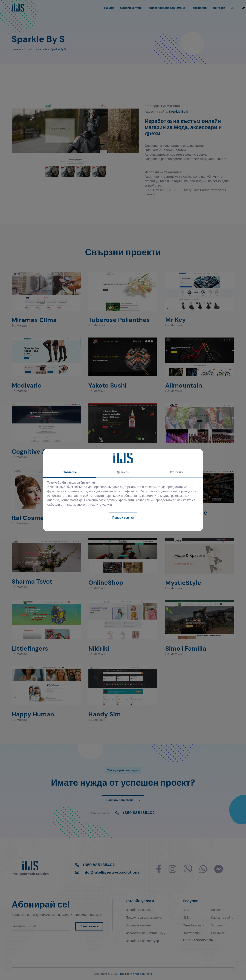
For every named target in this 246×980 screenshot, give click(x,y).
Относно (176, 472)
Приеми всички (123, 518)
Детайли (123, 472)
